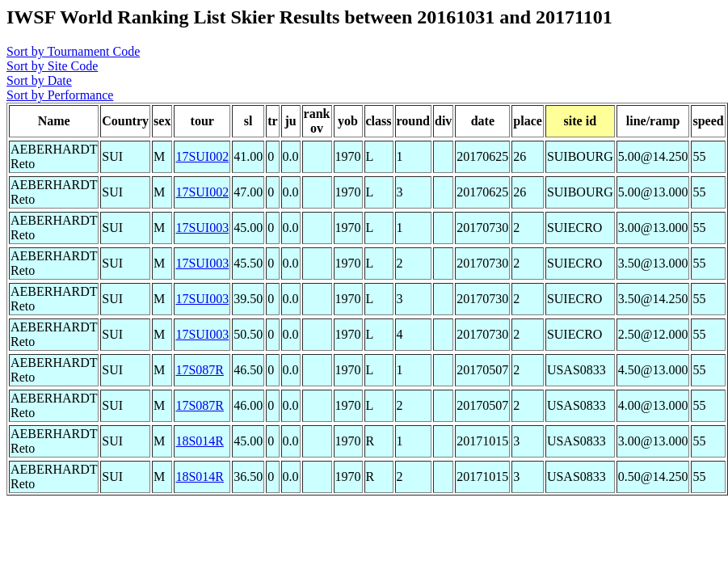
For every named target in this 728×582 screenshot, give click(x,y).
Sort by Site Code (52, 66)
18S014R (200, 441)
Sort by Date (39, 80)
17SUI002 (202, 156)
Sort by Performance (60, 95)
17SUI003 (202, 228)
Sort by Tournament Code (73, 51)
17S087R (200, 370)
